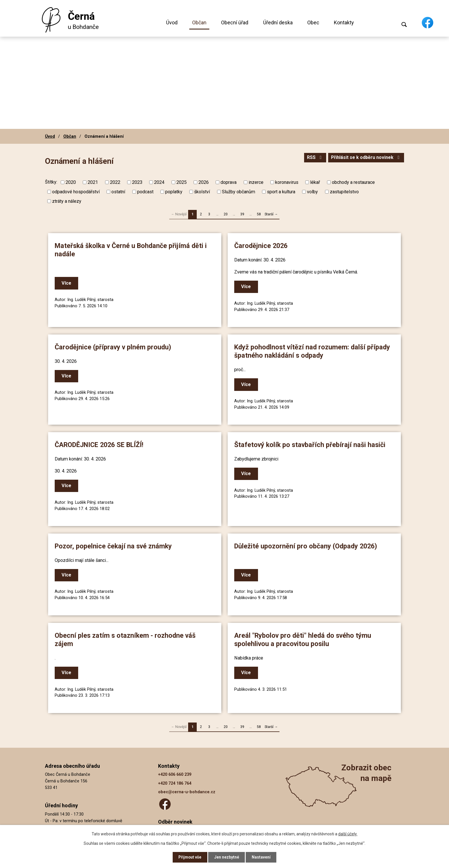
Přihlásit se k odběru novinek (365, 158)
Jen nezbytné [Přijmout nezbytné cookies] (227, 857)
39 (242, 214)
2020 (71, 182)
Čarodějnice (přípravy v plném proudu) (114, 347)
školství (202, 192)
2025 (182, 182)
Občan (199, 22)
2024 (159, 182)
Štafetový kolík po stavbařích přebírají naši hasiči (311, 444)
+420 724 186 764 (175, 782)
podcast (145, 192)
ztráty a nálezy (67, 201)
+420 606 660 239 (175, 773)
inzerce (256, 182)
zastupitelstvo (344, 192)
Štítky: (51, 182)
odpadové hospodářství (76, 192)
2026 (204, 182)
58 (259, 214)
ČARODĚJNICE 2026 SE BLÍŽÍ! (100, 444)
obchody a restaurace (353, 182)
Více (67, 283)
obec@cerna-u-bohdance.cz (187, 791)
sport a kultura (281, 192)
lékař (315, 182)
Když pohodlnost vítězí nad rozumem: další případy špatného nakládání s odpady (313, 351)
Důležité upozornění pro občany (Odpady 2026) (307, 546)
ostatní (118, 192)
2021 (93, 182)
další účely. (348, 834)
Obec (313, 22)
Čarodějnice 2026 (262, 246)
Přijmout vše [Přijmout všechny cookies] (190, 857)
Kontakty (344, 22)
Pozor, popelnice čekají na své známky (114, 546)
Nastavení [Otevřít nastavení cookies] (262, 857)
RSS (313, 158)
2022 (115, 182)
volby (312, 192)
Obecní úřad (235, 22)
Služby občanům (239, 192)
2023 (137, 182)
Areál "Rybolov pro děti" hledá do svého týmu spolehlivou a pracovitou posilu (304, 639)
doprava (229, 182)
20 (226, 214)
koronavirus (287, 182)
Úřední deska (278, 22)
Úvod (172, 22)
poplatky (174, 192)
